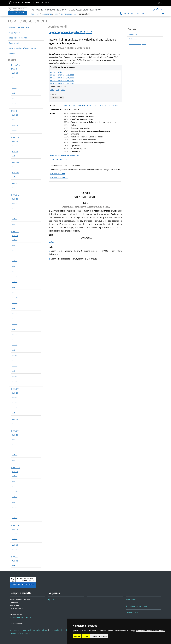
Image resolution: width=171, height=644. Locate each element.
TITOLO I (15, 69)
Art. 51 (15, 423)
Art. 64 (15, 512)
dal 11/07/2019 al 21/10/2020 (62, 78)
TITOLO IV (15, 195)
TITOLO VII (15, 431)
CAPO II (15, 126)
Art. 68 (15, 549)
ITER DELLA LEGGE (59, 159)
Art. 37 (15, 334)
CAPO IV (16, 173)
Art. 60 (15, 491)
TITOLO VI (15, 389)
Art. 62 (15, 502)
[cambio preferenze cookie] (20, 633)
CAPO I (15, 73)
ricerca (56, 14)
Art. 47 (15, 397)
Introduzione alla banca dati (20, 27)
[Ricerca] (148, 14)
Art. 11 (15, 166)
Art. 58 (15, 481)
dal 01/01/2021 (56, 72)
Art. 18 (15, 224)
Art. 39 (15, 345)
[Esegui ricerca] (163, 13)
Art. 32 (15, 308)
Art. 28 (15, 287)
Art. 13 (15, 187)
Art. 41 (15, 355)
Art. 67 (15, 539)
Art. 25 (15, 271)
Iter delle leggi (133, 34)
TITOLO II (15, 111)
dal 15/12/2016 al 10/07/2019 (62, 81)
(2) (52, 242)
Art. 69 (15, 565)
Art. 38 (15, 339)
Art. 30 (15, 297)
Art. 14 (15, 203)
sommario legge (71, 14)
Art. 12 (15, 177)
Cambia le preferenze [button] (99, 636)
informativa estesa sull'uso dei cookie (151, 631)
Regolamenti (14, 43)
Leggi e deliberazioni (78, 10)
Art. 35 (15, 324)
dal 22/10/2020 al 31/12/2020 (62, 75)
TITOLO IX (15, 525)
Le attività (62, 10)
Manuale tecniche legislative (137, 44)
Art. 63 (15, 507)
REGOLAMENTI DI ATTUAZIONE (64, 155)
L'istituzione (37, 10)
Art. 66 (15, 533)
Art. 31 (15, 303)
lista (62, 14)
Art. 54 (15, 450)
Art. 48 (15, 402)
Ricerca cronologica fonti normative (22, 48)
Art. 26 (15, 276)
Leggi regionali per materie (19, 38)
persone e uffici (127, 14)
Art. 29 (15, 292)
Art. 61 (15, 497)
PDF (58, 90)
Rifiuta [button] (86, 636)
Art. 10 (15, 156)
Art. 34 (15, 318)
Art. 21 (15, 250)
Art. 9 (14, 145)
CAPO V (15, 183)
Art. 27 (15, 282)
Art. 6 (14, 103)
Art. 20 (15, 245)
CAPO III (15, 162)
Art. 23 (15, 261)
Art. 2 (14, 82)
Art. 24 (15, 266)
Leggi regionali (15, 33)
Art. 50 (15, 413)
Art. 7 (14, 119)
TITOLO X (15, 557)
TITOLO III (15, 137)
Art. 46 (15, 381)
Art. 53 (15, 444)
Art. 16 (15, 214)
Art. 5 (14, 98)
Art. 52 (15, 439)
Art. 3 (14, 88)
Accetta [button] (77, 636)
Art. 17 (15, 219)
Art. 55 (15, 455)
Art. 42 (15, 360)
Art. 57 (15, 476)
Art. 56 (15, 460)
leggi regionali (46, 14)
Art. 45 (15, 376)
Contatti (12, 54)
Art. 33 (15, 313)
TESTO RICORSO (57, 174)
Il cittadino (95, 10)
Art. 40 (15, 350)
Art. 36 (15, 329)
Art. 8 (14, 130)
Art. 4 (14, 93)
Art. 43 (15, 366)
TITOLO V (15, 232)
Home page (35, 14)
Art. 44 (15, 371)
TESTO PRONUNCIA (59, 178)
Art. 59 (15, 486)
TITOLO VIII (15, 468)
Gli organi (50, 10)
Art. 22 (15, 255)
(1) (50, 242)
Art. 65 (15, 518)
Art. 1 (14, 77)
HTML (52, 90)
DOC (63, 90)
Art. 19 (15, 240)
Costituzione (133, 39)
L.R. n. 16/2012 (16, 65)
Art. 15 (15, 208)
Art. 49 (15, 408)
